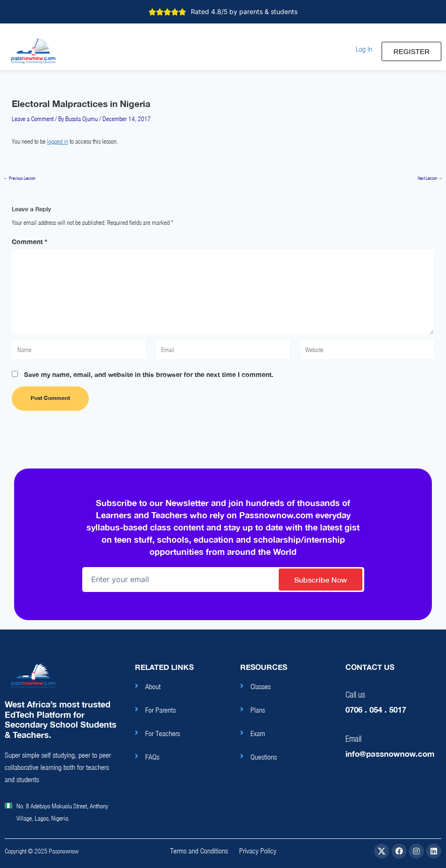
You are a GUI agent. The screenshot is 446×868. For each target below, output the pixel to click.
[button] (364, 49)
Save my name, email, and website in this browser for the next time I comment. (149, 374)
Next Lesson (430, 178)
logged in (58, 141)
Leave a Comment (33, 119)
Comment (30, 242)
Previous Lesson (19, 178)
